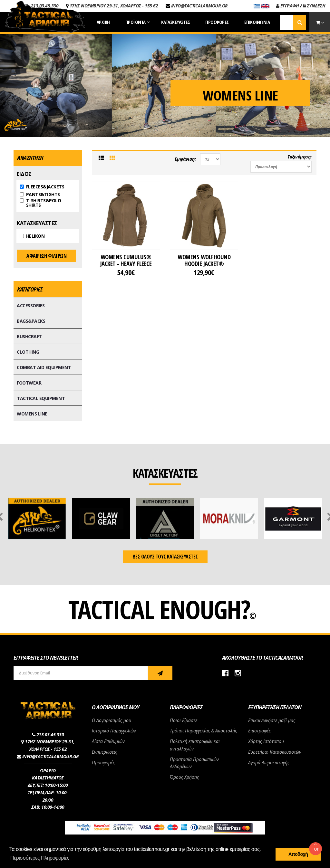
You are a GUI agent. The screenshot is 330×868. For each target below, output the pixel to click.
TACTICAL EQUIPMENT (41, 398)
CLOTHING (28, 352)
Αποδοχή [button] (298, 854)
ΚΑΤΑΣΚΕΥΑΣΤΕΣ (37, 223)
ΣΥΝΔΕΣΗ (314, 6)
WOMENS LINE (32, 414)
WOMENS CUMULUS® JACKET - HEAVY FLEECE (126, 260)
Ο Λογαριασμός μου (112, 720)
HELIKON (32, 236)
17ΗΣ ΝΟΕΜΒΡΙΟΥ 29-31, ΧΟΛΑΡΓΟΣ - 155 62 (114, 6)
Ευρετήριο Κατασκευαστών (275, 752)
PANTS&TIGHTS (40, 195)
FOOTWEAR (29, 383)
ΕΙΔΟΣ (24, 174)
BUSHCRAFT (29, 336)
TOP (315, 847)
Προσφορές (103, 763)
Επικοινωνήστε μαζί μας (272, 720)
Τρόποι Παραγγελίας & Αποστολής (203, 731)
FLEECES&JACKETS (42, 187)
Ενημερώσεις (104, 752)
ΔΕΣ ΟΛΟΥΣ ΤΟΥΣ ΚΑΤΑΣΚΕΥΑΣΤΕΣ (165, 557)
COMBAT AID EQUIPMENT (44, 367)
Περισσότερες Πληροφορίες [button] (40, 858)
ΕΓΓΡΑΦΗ (287, 6)
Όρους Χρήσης (184, 777)
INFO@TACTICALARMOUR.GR (199, 6)
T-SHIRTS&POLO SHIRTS (40, 203)
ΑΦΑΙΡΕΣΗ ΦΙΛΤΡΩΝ (46, 256)
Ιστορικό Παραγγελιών (114, 731)
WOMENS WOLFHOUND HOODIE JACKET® (204, 260)
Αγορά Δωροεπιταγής (269, 763)
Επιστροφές (259, 731)
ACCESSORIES (31, 305)
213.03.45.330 (50, 734)
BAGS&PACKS (31, 321)
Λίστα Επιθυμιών (108, 741)
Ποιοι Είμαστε (184, 720)
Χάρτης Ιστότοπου (266, 741)
